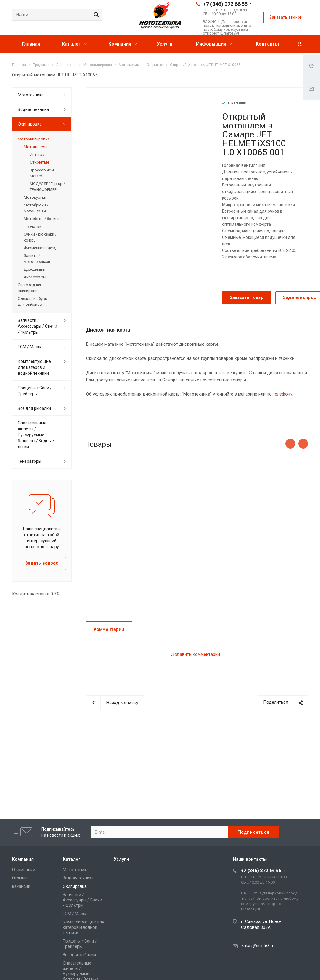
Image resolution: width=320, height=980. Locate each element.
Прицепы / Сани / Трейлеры (35, 391)
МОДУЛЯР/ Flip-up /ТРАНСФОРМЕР (47, 187)
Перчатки (33, 226)
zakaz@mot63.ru (258, 946)
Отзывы (20, 878)
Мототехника (31, 95)
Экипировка (30, 124)
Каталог (74, 44)
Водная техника (33, 109)
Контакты (267, 44)
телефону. (283, 394)
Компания (123, 44)
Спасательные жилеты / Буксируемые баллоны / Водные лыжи (36, 435)
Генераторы (30, 461)
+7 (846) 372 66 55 (225, 4)
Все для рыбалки (34, 408)
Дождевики (35, 269)
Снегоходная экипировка (29, 288)
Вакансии (21, 886)
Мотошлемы (36, 147)
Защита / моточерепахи (37, 259)
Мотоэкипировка (34, 139)
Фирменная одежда (42, 248)
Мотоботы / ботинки (43, 219)
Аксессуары (35, 277)
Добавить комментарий (195, 654)
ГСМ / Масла (30, 347)
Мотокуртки (35, 197)
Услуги (165, 44)
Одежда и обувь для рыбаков (32, 301)
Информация (214, 44)
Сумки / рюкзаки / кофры (40, 237)
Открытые (39, 162)
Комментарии (109, 629)
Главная (31, 44)
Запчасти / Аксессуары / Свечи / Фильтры (38, 326)
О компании (24, 870)
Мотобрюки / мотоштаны (36, 208)
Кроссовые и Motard (42, 173)
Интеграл (38, 155)
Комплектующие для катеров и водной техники (34, 367)
